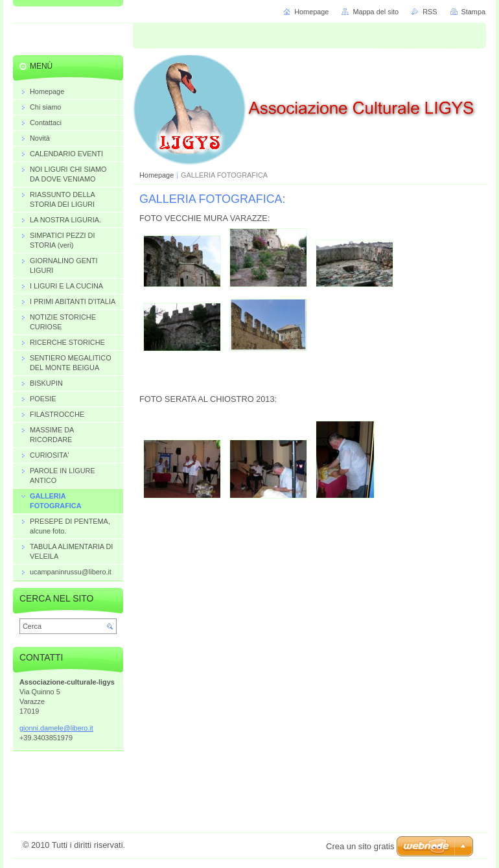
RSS (430, 12)
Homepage (157, 175)
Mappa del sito (376, 12)
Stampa (473, 12)
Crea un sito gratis (360, 846)
